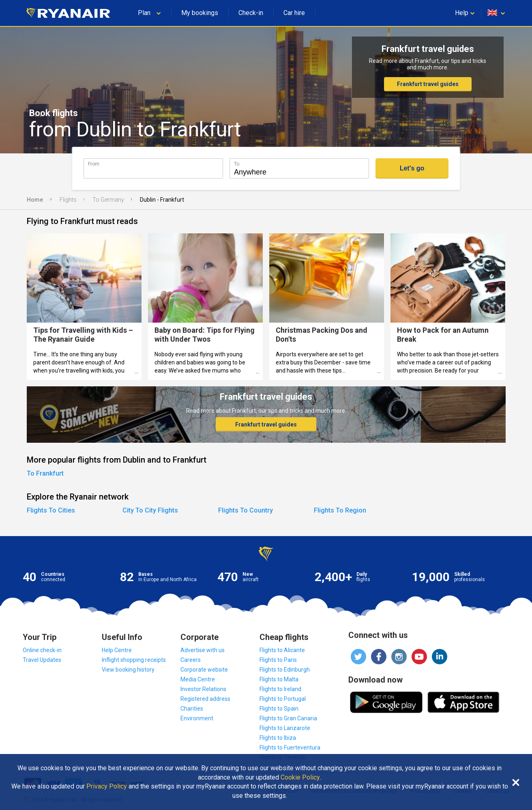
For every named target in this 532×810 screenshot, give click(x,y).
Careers (191, 660)
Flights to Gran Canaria (288, 718)
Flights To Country (246, 510)
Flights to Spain (279, 709)
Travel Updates (42, 660)
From (94, 164)
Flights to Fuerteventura (290, 748)
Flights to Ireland (280, 689)
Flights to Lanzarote (285, 728)
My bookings (200, 13)
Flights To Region (340, 510)
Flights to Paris (278, 660)
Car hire (294, 13)
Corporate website (204, 670)
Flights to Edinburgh (285, 670)
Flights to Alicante (282, 650)
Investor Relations (203, 689)
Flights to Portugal (283, 699)
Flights (68, 200)
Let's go (412, 168)
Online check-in (42, 650)
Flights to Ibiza (278, 738)
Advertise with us (203, 650)
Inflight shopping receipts (134, 660)
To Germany (108, 200)
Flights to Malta (279, 679)
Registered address (205, 699)
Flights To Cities (51, 510)
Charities (192, 709)
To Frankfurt (45, 473)
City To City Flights (150, 510)
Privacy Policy (107, 786)
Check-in (251, 13)
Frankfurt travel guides (428, 84)
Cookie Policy (300, 778)
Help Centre (117, 650)
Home (35, 200)
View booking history (128, 670)
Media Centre (198, 679)
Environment (197, 718)
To (237, 164)
